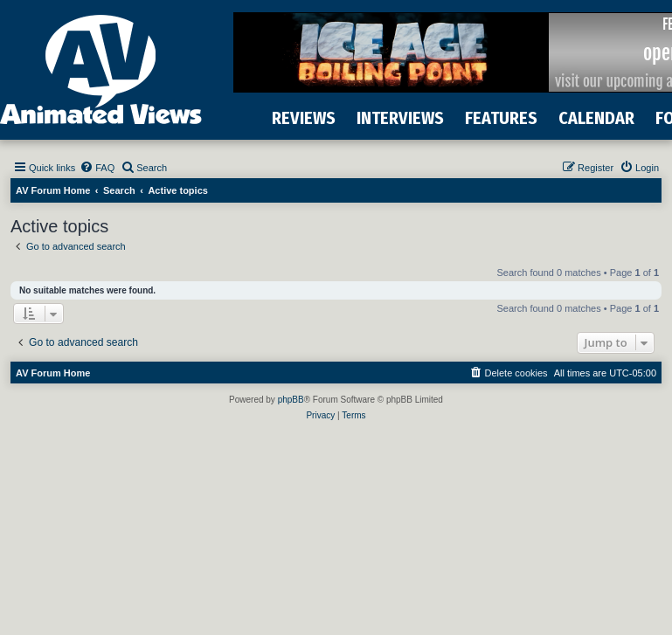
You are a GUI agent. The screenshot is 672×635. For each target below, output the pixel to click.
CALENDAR (596, 118)
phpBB (291, 400)
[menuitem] (97, 168)
